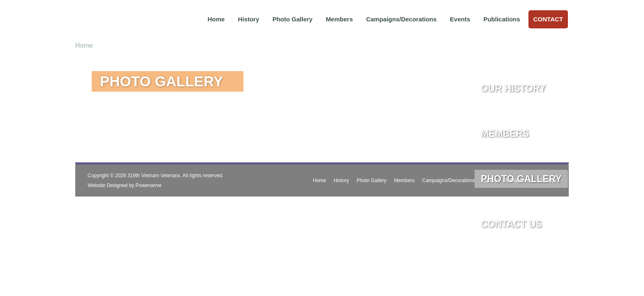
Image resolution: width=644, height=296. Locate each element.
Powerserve (149, 185)
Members (339, 19)
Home (216, 19)
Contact (548, 19)
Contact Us (511, 224)
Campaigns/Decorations (401, 19)
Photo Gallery (292, 19)
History (249, 19)
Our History (513, 88)
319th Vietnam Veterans (154, 176)
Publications (502, 19)
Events (460, 19)
